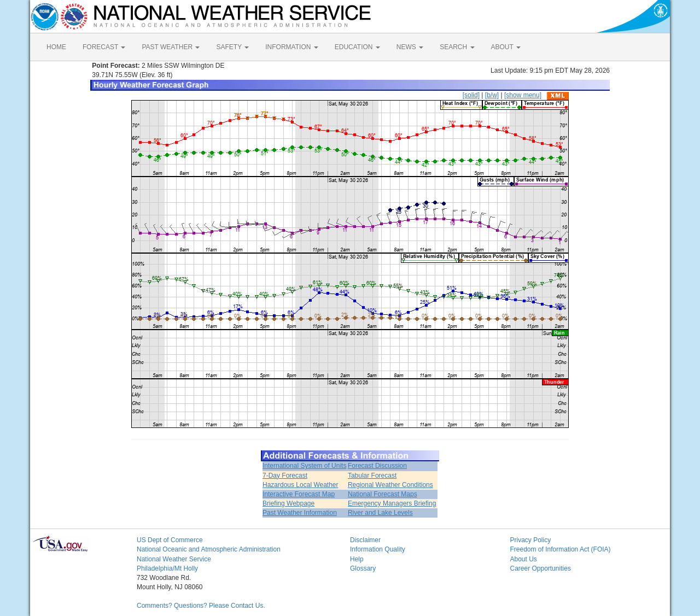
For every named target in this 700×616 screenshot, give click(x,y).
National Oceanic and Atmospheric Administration (209, 549)
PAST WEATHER (171, 47)
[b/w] (492, 95)
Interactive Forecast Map (299, 494)
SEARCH (457, 47)
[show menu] (523, 95)
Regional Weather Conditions (390, 485)
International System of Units (304, 466)
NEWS (410, 47)
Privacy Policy (531, 540)
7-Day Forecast (285, 476)
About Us (524, 559)
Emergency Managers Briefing (392, 503)
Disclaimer (365, 540)
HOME (56, 47)
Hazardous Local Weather (301, 485)
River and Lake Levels (380, 513)
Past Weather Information (300, 513)
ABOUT (506, 47)
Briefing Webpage (288, 503)
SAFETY (232, 47)
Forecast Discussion (377, 466)
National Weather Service (174, 559)
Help (357, 559)
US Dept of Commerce (170, 540)
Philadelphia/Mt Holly (167, 568)
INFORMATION (291, 47)
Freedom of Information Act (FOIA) (561, 549)
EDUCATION (357, 47)
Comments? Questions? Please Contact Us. (201, 606)
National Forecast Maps (383, 494)
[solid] (471, 95)
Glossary (363, 568)
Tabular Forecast (372, 476)
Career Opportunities (541, 568)
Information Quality (378, 549)
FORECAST (104, 47)
